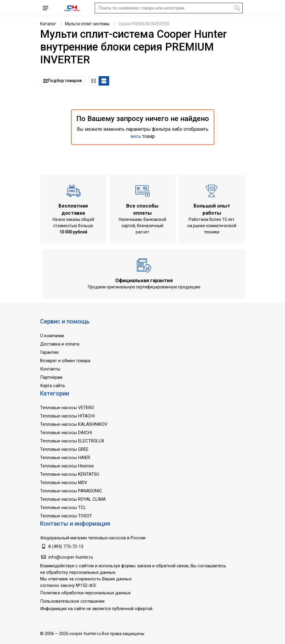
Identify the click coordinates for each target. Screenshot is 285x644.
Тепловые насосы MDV (64, 483)
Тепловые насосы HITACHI (67, 416)
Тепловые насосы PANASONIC (71, 491)
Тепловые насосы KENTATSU (70, 474)
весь (136, 136)
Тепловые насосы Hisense (67, 466)
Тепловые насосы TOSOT (66, 516)
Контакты (50, 369)
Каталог (48, 24)
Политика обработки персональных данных (85, 593)
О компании (52, 336)
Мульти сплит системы (87, 24)
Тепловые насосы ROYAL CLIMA (73, 499)
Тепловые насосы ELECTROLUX (72, 441)
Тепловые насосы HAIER (65, 458)
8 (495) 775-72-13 (66, 546)
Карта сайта (52, 386)
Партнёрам (51, 377)
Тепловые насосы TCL (63, 508)
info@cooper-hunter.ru (71, 557)
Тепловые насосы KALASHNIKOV (74, 424)
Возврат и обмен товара (65, 361)
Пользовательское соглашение (72, 601)
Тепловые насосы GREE (64, 449)
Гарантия (49, 352)
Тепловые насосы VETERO (67, 408)
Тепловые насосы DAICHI (66, 433)
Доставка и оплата (60, 344)
